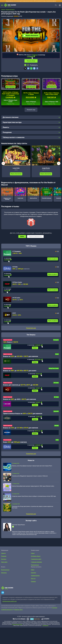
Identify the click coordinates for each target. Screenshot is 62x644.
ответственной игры (17, 626)
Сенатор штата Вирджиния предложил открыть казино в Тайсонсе (30, 477)
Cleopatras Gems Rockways (7, 194)
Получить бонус (31, 61)
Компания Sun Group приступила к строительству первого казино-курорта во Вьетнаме (33, 509)
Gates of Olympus (31, 102)
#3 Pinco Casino (17, 283)
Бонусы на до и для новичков (21, 429)
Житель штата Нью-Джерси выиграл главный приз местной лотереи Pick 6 (32, 467)
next (59, 164)
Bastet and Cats (33, 194)
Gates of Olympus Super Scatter (10, 102)
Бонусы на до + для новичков (21, 357)
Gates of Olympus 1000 (52, 102)
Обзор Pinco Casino (54, 369)
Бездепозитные (5, 571)
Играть (35, 348)
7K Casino (56, 384)
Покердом (35, 55)
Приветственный (8, 340)
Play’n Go (33, 580)
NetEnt (33, 571)
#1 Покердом (17, 252)
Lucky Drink (16, 169)
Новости (3, 555)
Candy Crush (20, 194)
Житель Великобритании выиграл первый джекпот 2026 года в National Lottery (33, 488)
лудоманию (45, 627)
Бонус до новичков (15, 443)
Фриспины (4, 574)
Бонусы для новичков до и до (21, 386)
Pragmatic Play (10, 104)
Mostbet (57, 427)
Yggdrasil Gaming (35, 577)
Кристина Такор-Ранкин (18, 526)
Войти (22, 237)
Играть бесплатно (31, 35)
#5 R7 (14, 314)
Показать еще (31, 110)
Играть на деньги (53, 260)
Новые (33, 555)
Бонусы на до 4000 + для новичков (20, 400)
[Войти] (59, 5)
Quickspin (33, 583)
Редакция (4, 558)
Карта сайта (4, 563)
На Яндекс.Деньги (36, 558)
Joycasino (56, 412)
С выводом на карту (36, 561)
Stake (57, 441)
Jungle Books (46, 169)
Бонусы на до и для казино (20, 371)
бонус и (11, 343)
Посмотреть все (31, 329)
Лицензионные (35, 566)
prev (3, 164)
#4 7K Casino (16, 298)
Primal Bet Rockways (46, 194)
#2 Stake (15, 267)
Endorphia (33, 574)
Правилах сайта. (18, 611)
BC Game (56, 398)
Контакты (4, 561)
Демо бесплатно (10, 87)
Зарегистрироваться (35, 237)
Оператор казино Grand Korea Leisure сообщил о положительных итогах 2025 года (34, 498)
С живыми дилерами (36, 563)
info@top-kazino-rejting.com (10, 603)
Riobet (57, 355)
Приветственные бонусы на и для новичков (23, 415)
